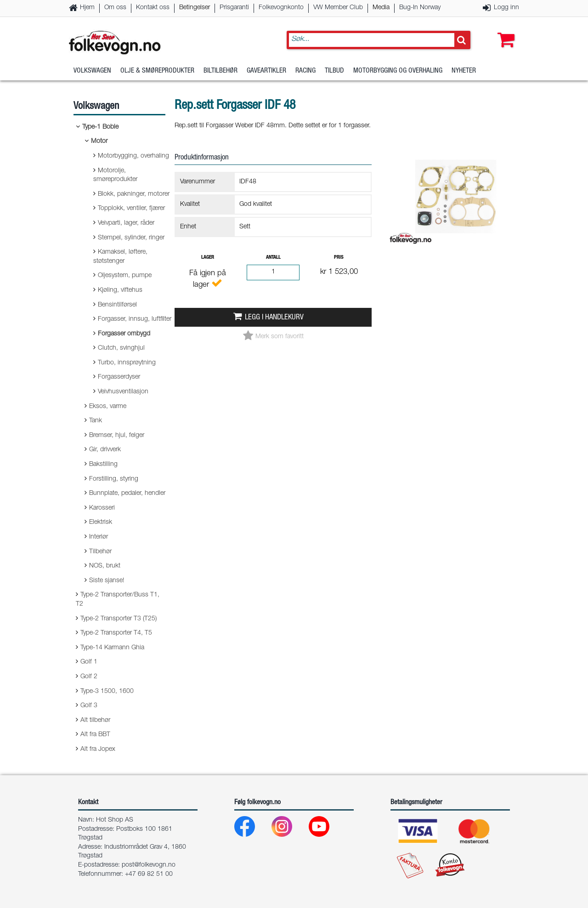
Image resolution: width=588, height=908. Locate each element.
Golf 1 (89, 662)
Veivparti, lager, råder (126, 223)
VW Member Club (338, 8)
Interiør (99, 537)
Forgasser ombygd (124, 334)
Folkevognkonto (281, 8)
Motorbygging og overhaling (398, 71)
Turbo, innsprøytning (127, 363)
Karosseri (102, 508)
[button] (504, 31)
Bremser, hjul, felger (117, 436)
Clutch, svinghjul (121, 348)
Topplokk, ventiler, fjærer (131, 209)
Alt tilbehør (95, 721)
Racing (305, 71)
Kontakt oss (153, 8)
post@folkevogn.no (149, 865)
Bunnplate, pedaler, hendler (127, 494)
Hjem (87, 8)
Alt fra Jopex (98, 749)
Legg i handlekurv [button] (274, 318)
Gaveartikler (266, 71)
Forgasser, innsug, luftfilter (135, 319)
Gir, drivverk (105, 450)
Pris (339, 258)
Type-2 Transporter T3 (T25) (119, 619)
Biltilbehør (220, 71)
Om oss (115, 8)
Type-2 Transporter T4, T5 (116, 633)
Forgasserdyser (119, 377)
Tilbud (334, 71)
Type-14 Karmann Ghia (112, 648)
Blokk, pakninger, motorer (134, 194)
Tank (96, 421)
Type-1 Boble (100, 127)
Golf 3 (89, 706)
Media (381, 8)
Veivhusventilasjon (123, 392)
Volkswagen (92, 71)
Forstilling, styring (114, 479)
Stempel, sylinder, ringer (131, 238)
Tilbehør (100, 552)
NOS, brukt (105, 566)
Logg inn (506, 8)
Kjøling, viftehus (120, 290)
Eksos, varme (108, 407)
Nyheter (464, 71)
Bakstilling (103, 465)
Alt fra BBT (95, 735)
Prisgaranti (234, 8)
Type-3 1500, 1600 (107, 692)
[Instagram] (289, 829)
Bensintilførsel (117, 305)
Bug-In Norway (420, 8)
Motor (99, 142)
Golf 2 (89, 677)
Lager (208, 258)
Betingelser (195, 8)
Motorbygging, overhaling (133, 156)
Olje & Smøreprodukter (157, 71)
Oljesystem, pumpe (125, 276)
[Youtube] (326, 829)
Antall (273, 258)
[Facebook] (252, 829)
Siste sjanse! (107, 581)
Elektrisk (101, 522)
